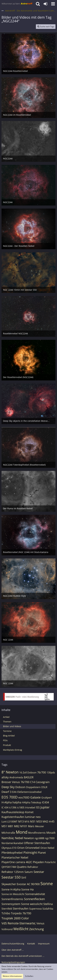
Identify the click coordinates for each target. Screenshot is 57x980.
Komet (29, 812)
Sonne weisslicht (32, 904)
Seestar (39, 872)
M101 (24, 826)
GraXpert (47, 798)
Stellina (48, 904)
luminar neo (33, 817)
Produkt (7, 745)
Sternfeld (7, 909)
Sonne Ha (27, 889)
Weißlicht (21, 929)
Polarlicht (50, 862)
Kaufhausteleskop (13, 812)
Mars (31, 826)
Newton (29, 838)
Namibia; (8, 838)
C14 (32, 782)
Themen (7, 722)
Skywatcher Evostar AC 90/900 (21, 884)
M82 (17, 826)
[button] (53, 4)
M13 (21, 821)
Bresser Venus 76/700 (15, 782)
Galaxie (35, 797)
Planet (42, 853)
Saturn (29, 872)
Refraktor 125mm (13, 872)
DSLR (44, 787)
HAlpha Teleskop (32, 802)
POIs (5, 740)
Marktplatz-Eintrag (13, 750)
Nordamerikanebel (12, 843)
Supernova (35, 909)
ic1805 (21, 807)
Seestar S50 (11, 877)
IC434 (45, 802)
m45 (52, 821)
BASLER (29, 777)
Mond (22, 832)
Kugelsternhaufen (13, 817)
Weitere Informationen (12, 976)
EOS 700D (10, 797)
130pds (51, 773)
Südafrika (48, 909)
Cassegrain (43, 782)
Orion (21, 848)
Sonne (47, 883)
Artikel (6, 717)
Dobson (20, 787)
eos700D (24, 797)
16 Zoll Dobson (28, 773)
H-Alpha (7, 802)
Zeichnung (36, 929)
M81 (10, 826)
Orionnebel (32, 848)
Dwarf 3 (6, 792)
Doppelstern (33, 787)
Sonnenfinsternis (12, 899)
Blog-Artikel (9, 736)
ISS (38, 807)
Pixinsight (30, 852)
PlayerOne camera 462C (17, 862)
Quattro (22, 867)
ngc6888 (39, 838)
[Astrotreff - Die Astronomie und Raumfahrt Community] (17, 4)
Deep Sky (8, 787)
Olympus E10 (9, 848)
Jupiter (45, 807)
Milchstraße (8, 833)
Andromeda (16, 777)
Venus (40, 923)
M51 (4, 826)
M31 (33, 821)
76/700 (42, 772)
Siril (24, 877)
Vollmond (7, 929)
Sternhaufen (21, 908)
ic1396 (13, 807)
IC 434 (5, 807)
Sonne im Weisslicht (13, 894)
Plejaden (38, 862)
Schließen (29, 976)
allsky (5, 777)
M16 (27, 822)
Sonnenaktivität (35, 894)
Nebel (19, 838)
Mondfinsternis (37, 833)
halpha (17, 802)
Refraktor (33, 867)
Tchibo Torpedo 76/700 (16, 913)
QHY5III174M (9, 867)
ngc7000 (50, 838)
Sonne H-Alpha (11, 889)
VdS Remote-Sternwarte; (19, 923)
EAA (14, 792)
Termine (7, 731)
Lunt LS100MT (9, 822)
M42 (45, 821)
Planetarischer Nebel (15, 857)
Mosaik (51, 833)
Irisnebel (30, 807)
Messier (40, 826)
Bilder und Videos (12, 726)
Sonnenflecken (34, 899)
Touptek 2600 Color (15, 918)
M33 (39, 821)
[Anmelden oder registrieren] (45, 4)
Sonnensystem (11, 904)
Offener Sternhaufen (37, 843)
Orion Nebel (47, 848)
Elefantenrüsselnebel (29, 792)
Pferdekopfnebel (12, 853)
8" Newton (10, 772)
